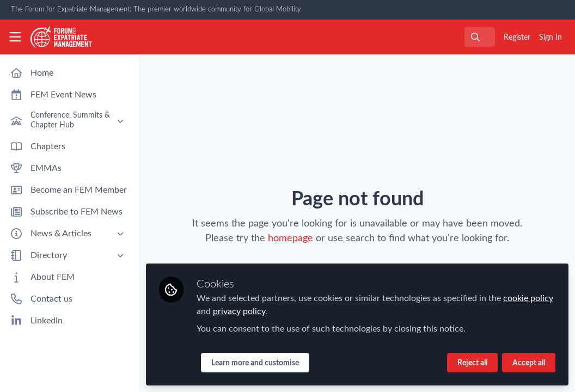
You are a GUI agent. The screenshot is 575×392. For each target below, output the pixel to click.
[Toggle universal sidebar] (15, 37)
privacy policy (239, 311)
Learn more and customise (255, 363)
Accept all (529, 363)
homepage (290, 238)
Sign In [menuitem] (550, 38)
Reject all (472, 363)
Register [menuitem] (517, 38)
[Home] (62, 37)
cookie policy (528, 298)
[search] (480, 37)
